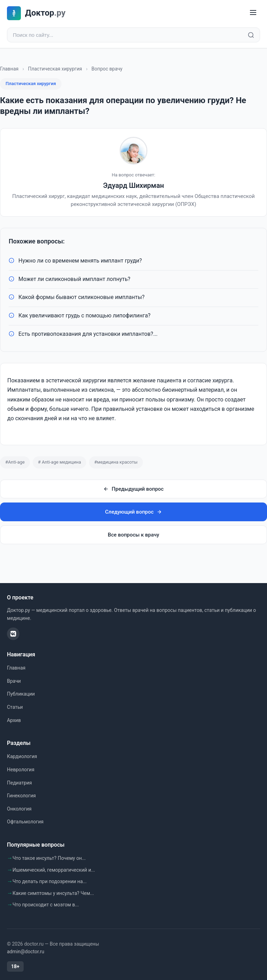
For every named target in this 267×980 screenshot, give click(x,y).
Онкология (19, 809)
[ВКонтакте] (13, 634)
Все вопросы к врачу (133, 535)
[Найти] (251, 35)
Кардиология (22, 756)
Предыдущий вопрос (133, 489)
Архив (14, 720)
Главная (9, 69)
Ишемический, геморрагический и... (54, 870)
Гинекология (21, 796)
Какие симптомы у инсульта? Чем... (53, 893)
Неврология (21, 770)
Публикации (21, 694)
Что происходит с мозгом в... (46, 905)
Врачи (14, 681)
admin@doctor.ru (26, 952)
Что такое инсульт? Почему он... (49, 858)
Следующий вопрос (133, 512)
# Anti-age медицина (59, 462)
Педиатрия (19, 783)
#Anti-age (15, 462)
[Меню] (253, 13)
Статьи (15, 707)
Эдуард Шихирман (133, 185)
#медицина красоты (116, 462)
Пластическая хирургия (55, 69)
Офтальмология (25, 822)
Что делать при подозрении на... (50, 881)
